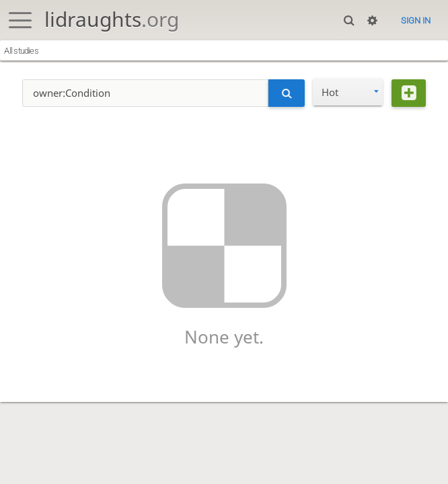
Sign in (416, 21)
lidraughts (112, 19)
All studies (21, 51)
